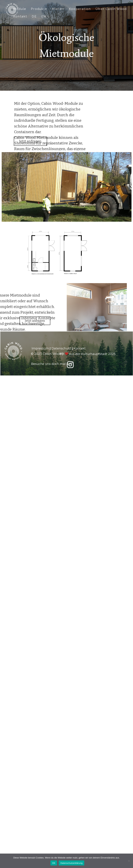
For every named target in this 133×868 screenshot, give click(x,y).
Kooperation (80, 9)
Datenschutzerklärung (71, 863)
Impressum (40, 348)
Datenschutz (61, 348)
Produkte (39, 9)
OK (54, 863)
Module (20, 9)
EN (44, 16)
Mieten (58, 9)
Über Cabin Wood (111, 9)
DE (34, 16)
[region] (67, 166)
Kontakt (20, 16)
